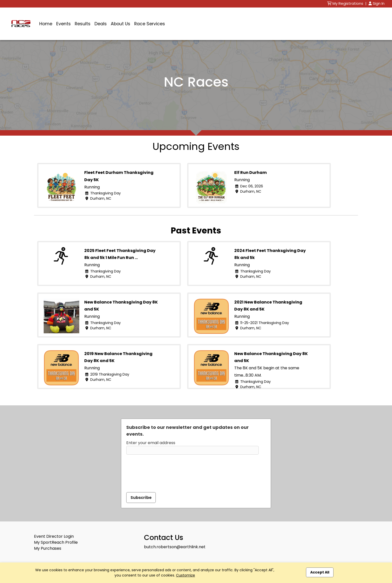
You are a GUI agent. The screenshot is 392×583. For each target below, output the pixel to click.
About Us (120, 24)
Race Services (150, 24)
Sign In (376, 3)
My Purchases (48, 548)
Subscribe (141, 498)
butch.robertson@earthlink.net (175, 547)
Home (46, 24)
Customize (185, 575)
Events (63, 24)
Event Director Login (54, 536)
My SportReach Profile (56, 542)
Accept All (320, 572)
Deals (101, 24)
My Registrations (346, 3)
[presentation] (164, 470)
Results (83, 24)
